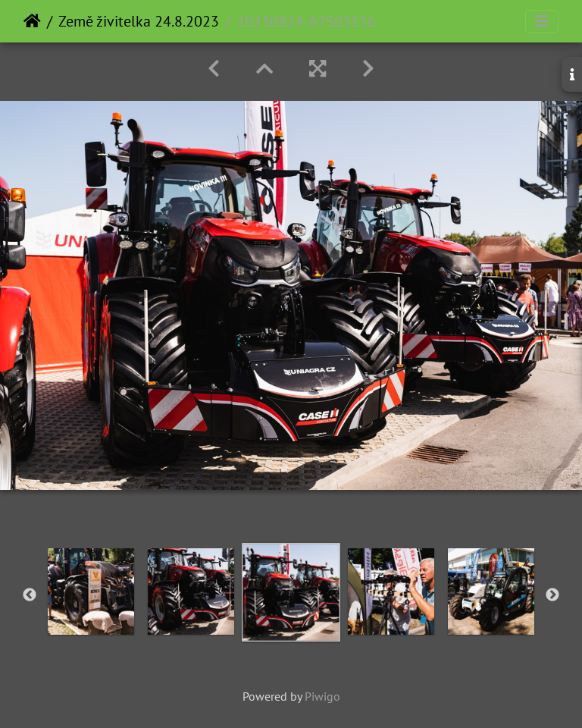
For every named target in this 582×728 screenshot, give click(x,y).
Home (32, 21)
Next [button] (552, 595)
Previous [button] (30, 595)
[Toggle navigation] (542, 21)
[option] (91, 591)
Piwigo (322, 696)
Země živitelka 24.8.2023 (139, 21)
